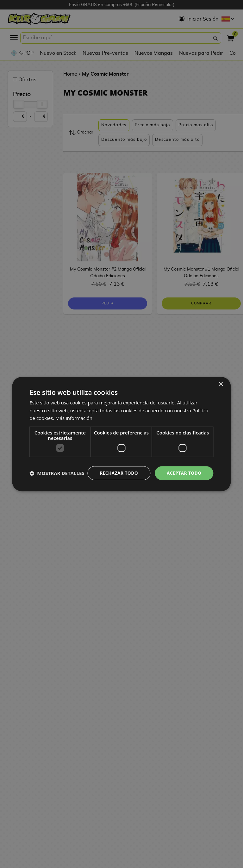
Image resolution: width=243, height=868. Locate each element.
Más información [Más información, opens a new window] (74, 413)
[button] (57, 484)
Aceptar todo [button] (184, 468)
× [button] (221, 379)
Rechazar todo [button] (118, 468)
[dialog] (121, 434)
